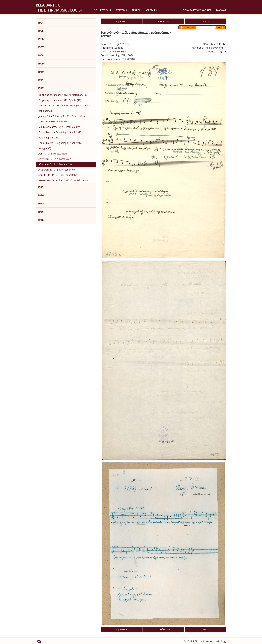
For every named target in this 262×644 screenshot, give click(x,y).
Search (136, 10)
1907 (41, 47)
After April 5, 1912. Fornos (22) (55, 159)
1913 (41, 187)
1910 (41, 72)
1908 (41, 55)
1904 (41, 23)
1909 (41, 63)
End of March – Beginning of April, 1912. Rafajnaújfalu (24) (60, 135)
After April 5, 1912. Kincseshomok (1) (58, 170)
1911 (41, 80)
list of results (163, 21)
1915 (41, 203)
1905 (41, 31)
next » (205, 21)
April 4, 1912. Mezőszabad (53, 154)
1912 (41, 88)
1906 (41, 39)
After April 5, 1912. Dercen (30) (55, 164)
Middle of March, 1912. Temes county (59, 127)
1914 (41, 195)
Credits (151, 10)
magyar (221, 10)
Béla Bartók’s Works (197, 10)
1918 (41, 220)
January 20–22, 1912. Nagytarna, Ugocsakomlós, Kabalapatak (65, 108)
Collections (102, 10)
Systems (121, 10)
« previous (122, 21)
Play (182, 27)
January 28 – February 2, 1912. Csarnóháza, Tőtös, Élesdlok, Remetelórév (62, 119)
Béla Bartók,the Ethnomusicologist (59, 8)
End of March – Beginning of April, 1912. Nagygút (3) (60, 146)
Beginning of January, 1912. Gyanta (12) (60, 100)
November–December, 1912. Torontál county (63, 180)
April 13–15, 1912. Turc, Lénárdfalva (58, 175)
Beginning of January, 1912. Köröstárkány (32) (63, 95)
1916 (41, 212)
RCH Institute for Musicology (210, 641)
